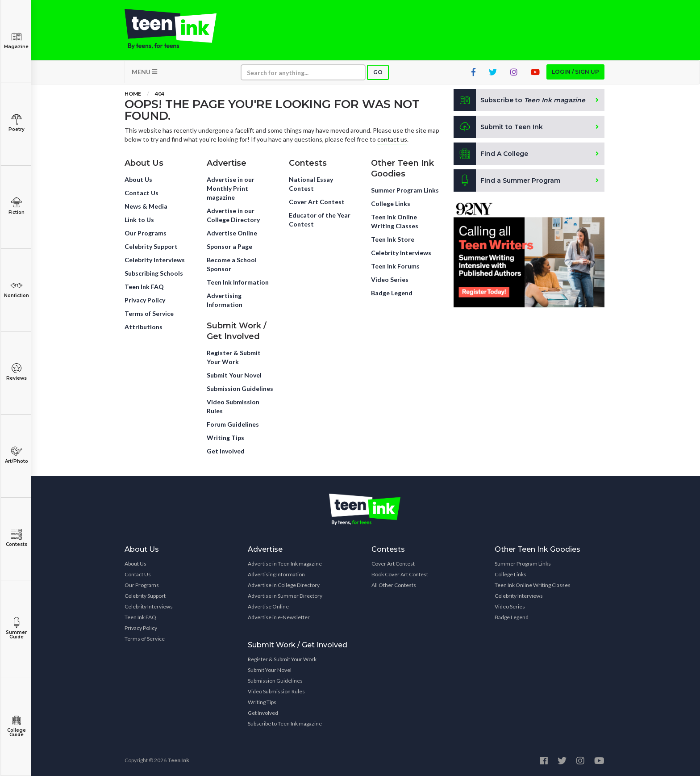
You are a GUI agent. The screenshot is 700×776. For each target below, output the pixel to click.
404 (160, 94)
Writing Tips (225, 438)
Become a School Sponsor (232, 264)
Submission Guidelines (240, 388)
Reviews (16, 372)
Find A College (491, 154)
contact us (392, 139)
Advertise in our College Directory (233, 215)
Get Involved (226, 451)
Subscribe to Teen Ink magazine (285, 724)
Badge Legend (392, 293)
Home (133, 94)
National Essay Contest (311, 184)
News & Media (146, 206)
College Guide (16, 726)
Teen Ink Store (393, 239)
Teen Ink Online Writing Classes (395, 221)
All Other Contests (394, 585)
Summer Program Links (405, 190)
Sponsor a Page (229, 246)
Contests (16, 538)
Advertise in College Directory (284, 585)
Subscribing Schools (154, 273)
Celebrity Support (151, 246)
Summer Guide (16, 628)
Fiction (16, 206)
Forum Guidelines (233, 424)
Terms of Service (149, 313)
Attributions (144, 327)
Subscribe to (519, 100)
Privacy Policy (145, 300)
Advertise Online (232, 233)
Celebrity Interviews (155, 260)
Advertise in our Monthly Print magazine (231, 188)
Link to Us (139, 220)
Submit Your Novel (234, 375)
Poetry (16, 123)
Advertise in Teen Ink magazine (285, 564)
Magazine (16, 40)
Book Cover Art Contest (400, 574)
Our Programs (146, 233)
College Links (391, 203)
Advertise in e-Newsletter (279, 617)
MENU (144, 72)
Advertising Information (225, 300)
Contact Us (142, 193)
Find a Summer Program (507, 180)
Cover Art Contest (317, 202)
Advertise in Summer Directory (285, 596)
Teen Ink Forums (395, 266)
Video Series (390, 279)
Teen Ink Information (238, 282)
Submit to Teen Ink (498, 127)
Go (378, 72)
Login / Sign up (575, 72)
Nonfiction (16, 289)
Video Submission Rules (233, 406)
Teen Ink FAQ (144, 287)
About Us (138, 179)
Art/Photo (16, 455)
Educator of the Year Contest (320, 220)
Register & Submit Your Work (234, 357)
